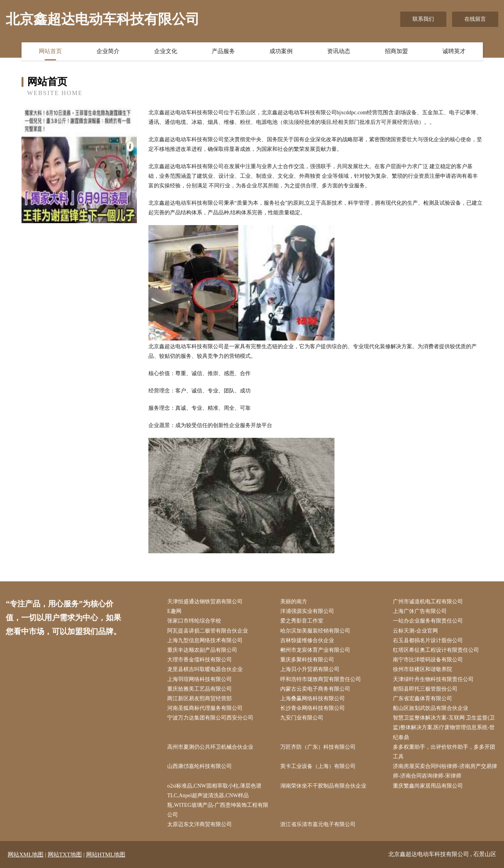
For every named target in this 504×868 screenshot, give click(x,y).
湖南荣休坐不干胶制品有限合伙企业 (323, 786)
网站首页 (50, 51)
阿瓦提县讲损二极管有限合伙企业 (208, 631)
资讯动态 (339, 51)
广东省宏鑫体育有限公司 (422, 699)
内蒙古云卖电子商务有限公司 (315, 689)
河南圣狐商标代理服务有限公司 (205, 708)
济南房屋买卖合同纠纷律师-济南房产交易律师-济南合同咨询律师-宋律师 (445, 771)
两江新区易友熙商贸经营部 (200, 699)
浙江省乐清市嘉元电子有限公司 (318, 824)
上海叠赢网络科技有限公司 (313, 699)
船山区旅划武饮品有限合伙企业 (431, 708)
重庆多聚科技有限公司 (307, 660)
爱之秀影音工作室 (302, 621)
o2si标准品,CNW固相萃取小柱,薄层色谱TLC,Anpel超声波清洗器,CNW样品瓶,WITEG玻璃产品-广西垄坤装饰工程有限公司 (218, 800)
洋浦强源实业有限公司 (307, 611)
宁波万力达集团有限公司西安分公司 (210, 718)
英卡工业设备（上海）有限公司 (318, 766)
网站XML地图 (26, 855)
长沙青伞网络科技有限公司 (313, 708)
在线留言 (475, 19)
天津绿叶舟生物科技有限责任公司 (433, 679)
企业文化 (166, 51)
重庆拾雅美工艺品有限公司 (200, 689)
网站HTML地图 (106, 855)
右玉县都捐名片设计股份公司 (428, 640)
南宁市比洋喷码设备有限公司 (428, 660)
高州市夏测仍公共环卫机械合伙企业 (210, 747)
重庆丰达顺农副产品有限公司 (202, 650)
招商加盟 (396, 51)
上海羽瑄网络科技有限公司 (200, 679)
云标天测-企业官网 (415, 631)
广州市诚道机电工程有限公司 (428, 602)
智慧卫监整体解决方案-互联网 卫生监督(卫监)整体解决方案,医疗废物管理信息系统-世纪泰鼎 (444, 727)
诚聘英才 (454, 51)
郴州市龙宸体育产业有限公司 (315, 650)
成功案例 (281, 51)
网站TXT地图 (65, 855)
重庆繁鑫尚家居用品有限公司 (428, 786)
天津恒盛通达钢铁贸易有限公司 (205, 602)
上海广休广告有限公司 (420, 611)
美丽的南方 (294, 602)
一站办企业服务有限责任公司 (428, 621)
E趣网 (174, 611)
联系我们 (423, 19)
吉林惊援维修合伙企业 (307, 640)
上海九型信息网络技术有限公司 (205, 640)
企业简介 (108, 51)
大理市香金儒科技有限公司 (200, 660)
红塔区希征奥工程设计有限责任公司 (436, 650)
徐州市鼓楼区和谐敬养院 (422, 669)
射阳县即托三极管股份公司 (425, 689)
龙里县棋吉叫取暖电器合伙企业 (205, 669)
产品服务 (223, 51)
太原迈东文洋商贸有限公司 (200, 824)
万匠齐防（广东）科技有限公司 (318, 747)
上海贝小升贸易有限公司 (310, 669)
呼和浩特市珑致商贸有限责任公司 (321, 679)
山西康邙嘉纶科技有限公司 (200, 766)
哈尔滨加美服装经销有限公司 (315, 631)
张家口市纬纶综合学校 (194, 621)
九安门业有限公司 (302, 718)
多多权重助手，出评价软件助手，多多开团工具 (444, 752)
